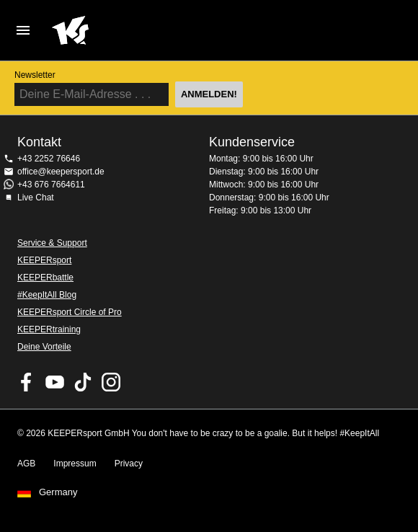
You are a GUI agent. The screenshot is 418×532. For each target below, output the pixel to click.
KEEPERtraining (49, 329)
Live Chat (36, 198)
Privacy (129, 464)
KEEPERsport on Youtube (55, 382)
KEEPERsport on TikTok (83, 382)
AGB (26, 464)
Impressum (75, 464)
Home (195, 30)
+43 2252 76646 (49, 159)
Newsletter (35, 75)
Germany (58, 492)
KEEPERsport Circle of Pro (70, 312)
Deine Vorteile (44, 347)
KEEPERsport (44, 260)
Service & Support (52, 243)
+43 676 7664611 (51, 185)
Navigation (23, 30)
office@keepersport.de (61, 172)
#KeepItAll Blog (47, 295)
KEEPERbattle (45, 278)
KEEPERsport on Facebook (27, 382)
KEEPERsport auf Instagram (111, 382)
